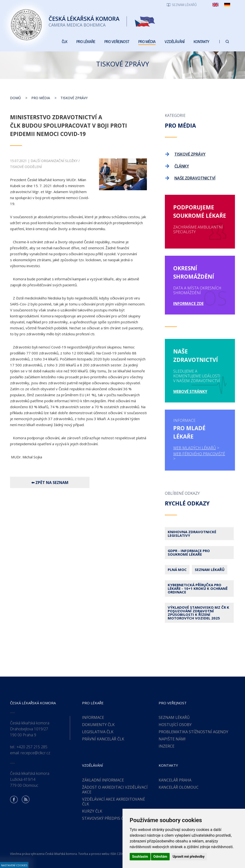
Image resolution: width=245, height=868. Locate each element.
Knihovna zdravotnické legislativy (192, 534)
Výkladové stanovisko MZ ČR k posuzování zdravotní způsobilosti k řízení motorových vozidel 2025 (198, 613)
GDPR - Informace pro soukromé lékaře (189, 552)
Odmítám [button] (160, 857)
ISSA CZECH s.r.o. (122, 854)
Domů (15, 98)
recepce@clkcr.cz (35, 753)
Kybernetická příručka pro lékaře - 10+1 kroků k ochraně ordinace (198, 588)
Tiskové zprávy (74, 98)
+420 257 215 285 (32, 747)
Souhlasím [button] (140, 857)
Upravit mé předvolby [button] (188, 857)
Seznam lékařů (210, 570)
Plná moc (177, 570)
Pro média (41, 98)
